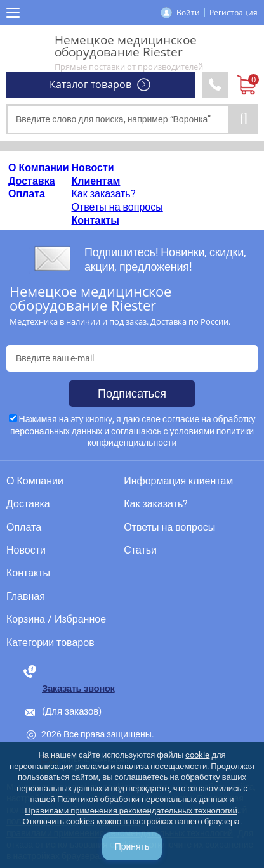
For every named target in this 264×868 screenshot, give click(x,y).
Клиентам (96, 181)
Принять (132, 846)
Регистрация (234, 12)
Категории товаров (50, 643)
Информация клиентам (178, 481)
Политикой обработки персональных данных (142, 799)
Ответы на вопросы (117, 207)
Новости (93, 168)
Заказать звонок (78, 689)
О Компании (39, 168)
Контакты (96, 220)
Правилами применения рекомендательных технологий (131, 811)
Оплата (27, 194)
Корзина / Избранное (56, 619)
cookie (197, 755)
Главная (26, 597)
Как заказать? (104, 194)
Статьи (140, 550)
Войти (188, 12)
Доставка (32, 181)
